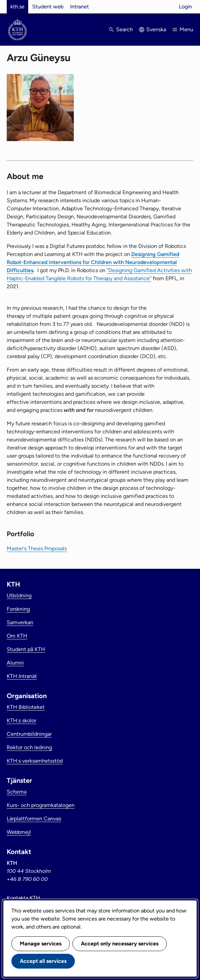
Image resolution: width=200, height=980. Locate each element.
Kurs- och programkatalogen (41, 805)
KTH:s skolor (21, 720)
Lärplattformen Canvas (34, 819)
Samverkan (20, 622)
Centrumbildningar (29, 734)
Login (185, 7)
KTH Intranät (22, 676)
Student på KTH (26, 649)
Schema (17, 792)
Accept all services (43, 961)
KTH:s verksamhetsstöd (35, 761)
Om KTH (17, 636)
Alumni (15, 663)
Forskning (18, 609)
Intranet (80, 7)
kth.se (17, 7)
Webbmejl (19, 832)
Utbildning (19, 595)
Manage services (41, 944)
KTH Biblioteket (26, 707)
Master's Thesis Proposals (37, 548)
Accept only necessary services (120, 944)
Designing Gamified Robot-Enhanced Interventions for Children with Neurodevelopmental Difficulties (93, 262)
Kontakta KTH (23, 898)
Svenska (156, 29)
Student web (48, 7)
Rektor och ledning (29, 747)
